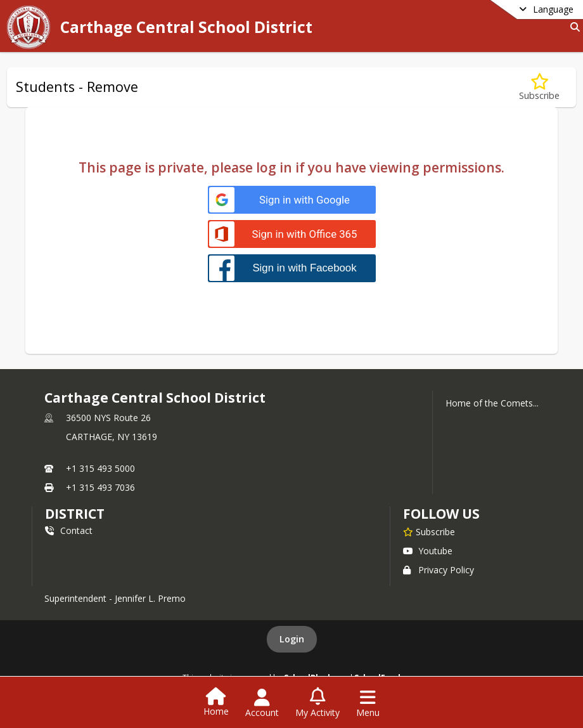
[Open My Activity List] (317, 703)
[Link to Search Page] (573, 27)
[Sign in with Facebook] (292, 268)
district (75, 514)
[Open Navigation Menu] (368, 703)
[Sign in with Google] (292, 200)
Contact (69, 530)
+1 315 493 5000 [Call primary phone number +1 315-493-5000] (100, 468)
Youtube (428, 551)
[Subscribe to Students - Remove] (539, 87)
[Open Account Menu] (262, 703)
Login (292, 639)
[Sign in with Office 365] (292, 234)
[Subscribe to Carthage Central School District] (429, 531)
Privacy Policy (439, 570)
